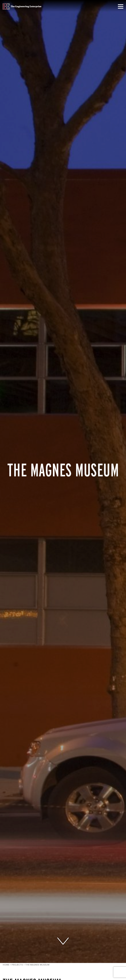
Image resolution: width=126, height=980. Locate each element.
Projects (17, 965)
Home (6, 965)
